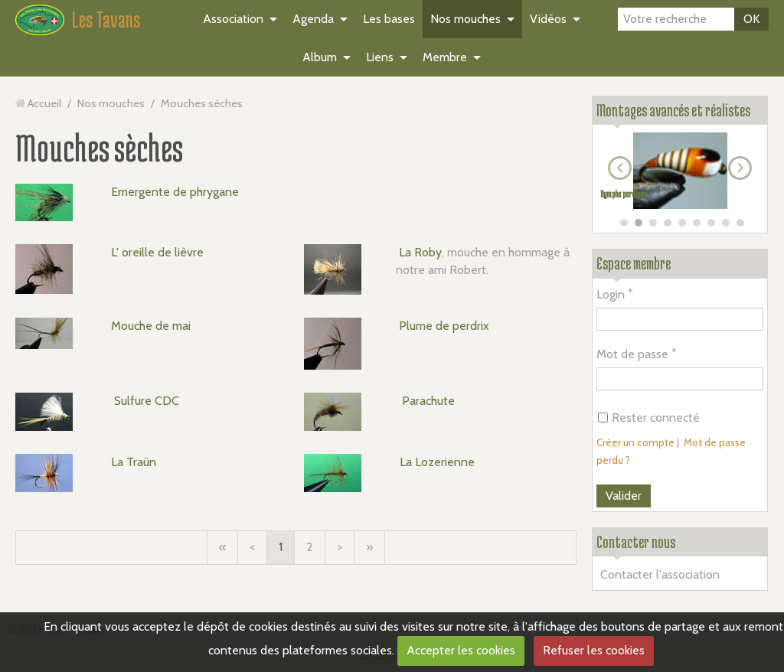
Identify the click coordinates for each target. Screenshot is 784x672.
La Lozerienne (437, 462)
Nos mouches (465, 19)
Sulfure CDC (147, 401)
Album (320, 57)
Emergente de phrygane (175, 192)
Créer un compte (635, 442)
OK (751, 19)
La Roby (420, 252)
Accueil (44, 103)
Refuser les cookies (594, 650)
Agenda (313, 19)
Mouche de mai (151, 326)
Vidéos (548, 19)
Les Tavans (106, 19)
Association (233, 19)
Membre (445, 57)
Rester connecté (649, 418)
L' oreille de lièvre (157, 252)
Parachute (428, 401)
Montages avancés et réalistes (673, 110)
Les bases (389, 19)
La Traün (134, 462)
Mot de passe (632, 354)
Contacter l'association (660, 574)
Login (611, 294)
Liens (380, 57)
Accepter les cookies (461, 650)
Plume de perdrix (444, 326)
